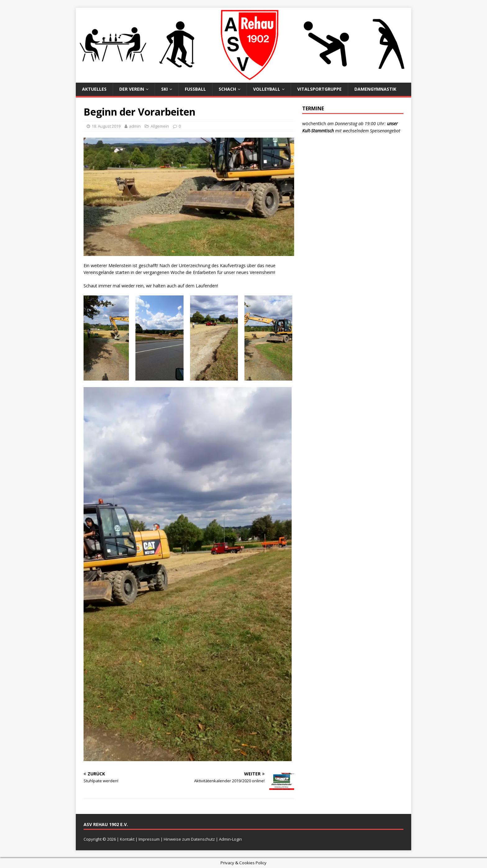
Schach (227, 89)
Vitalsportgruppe (319, 89)
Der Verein (132, 89)
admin (135, 126)
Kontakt (127, 839)
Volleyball (267, 89)
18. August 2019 (106, 126)
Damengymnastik (375, 89)
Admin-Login (230, 839)
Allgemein (160, 126)
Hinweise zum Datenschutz (189, 839)
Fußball (195, 89)
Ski (164, 89)
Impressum (149, 839)
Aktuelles (94, 89)
